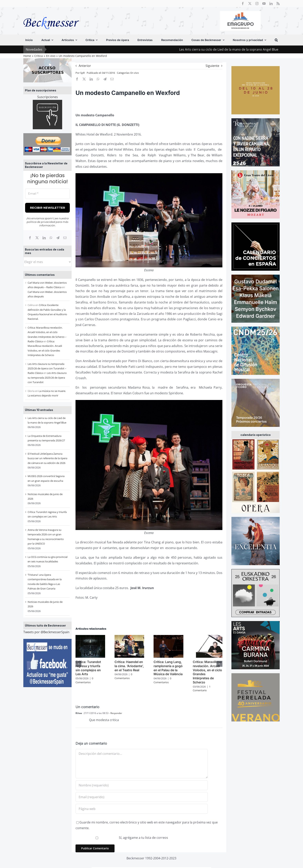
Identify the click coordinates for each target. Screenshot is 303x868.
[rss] (278, 4)
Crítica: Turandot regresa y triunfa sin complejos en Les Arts (88, 668)
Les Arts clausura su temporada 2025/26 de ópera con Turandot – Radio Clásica (47, 368)
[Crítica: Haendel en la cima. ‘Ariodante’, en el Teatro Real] (129, 637)
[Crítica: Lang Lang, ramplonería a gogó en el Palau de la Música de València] (168, 637)
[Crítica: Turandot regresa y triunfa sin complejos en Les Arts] (90, 637)
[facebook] (243, 4)
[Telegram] (58, 238)
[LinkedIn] (44, 238)
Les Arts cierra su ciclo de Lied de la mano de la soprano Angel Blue (240, 49)
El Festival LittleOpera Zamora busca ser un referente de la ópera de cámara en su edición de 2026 (47, 458)
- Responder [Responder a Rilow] (115, 713)
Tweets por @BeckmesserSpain (46, 632)
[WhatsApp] (51, 238)
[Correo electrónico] (65, 238)
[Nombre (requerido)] (142, 785)
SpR (82, 73)
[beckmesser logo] (51, 14)
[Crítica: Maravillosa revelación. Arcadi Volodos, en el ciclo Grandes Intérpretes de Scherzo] (208, 637)
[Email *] (47, 194)
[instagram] (257, 4)
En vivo (135, 73)
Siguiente (212, 66)
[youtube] (264, 4)
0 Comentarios (84, 680)
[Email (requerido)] (142, 797)
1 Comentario (202, 689)
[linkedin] (271, 4)
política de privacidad (41, 222)
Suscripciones (48, 97)
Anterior (85, 66)
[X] (37, 238)
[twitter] (250, 4)
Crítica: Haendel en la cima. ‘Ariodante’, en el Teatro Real (129, 666)
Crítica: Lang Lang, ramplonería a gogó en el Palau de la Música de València (168, 668)
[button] (276, 40)
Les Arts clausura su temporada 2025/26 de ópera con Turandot (47, 378)
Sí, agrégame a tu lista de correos (122, 838)
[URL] (142, 809)
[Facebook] (30, 238)
